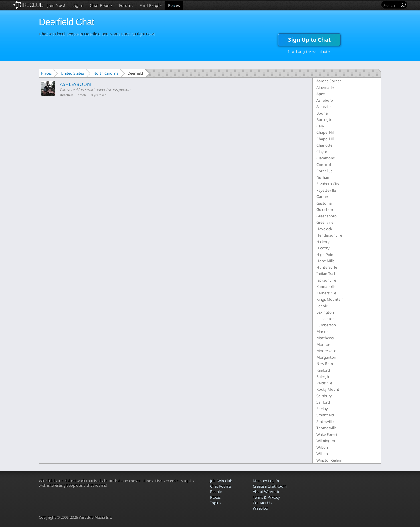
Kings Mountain (330, 299)
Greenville (325, 222)
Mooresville (326, 351)
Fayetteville (326, 190)
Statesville (325, 422)
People (216, 492)
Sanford (323, 402)
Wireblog (261, 508)
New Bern (325, 364)
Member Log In (266, 481)
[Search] (391, 5)
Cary (320, 126)
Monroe (323, 344)
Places (174, 5)
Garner (322, 197)
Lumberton (326, 325)
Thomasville (327, 428)
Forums (126, 5)
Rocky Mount (328, 389)
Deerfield (67, 95)
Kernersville (326, 293)
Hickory (323, 242)
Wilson (322, 447)
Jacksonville (326, 280)
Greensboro (327, 216)
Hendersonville (329, 235)
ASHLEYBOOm (76, 84)
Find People (151, 5)
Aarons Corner (329, 81)
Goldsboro (325, 209)
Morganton (326, 357)
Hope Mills (325, 261)
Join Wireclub (221, 481)
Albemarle (325, 87)
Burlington (326, 119)
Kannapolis (326, 286)
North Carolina (106, 73)
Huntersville (327, 267)
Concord (324, 165)
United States (72, 73)
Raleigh (323, 376)
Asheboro (325, 100)
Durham (323, 177)
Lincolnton (326, 319)
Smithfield (325, 415)
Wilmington (326, 441)
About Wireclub (266, 492)
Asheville (324, 107)
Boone (322, 113)
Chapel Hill (325, 132)
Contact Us (262, 503)
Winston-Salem (329, 460)
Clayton (323, 152)
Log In (78, 5)
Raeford (323, 370)
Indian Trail (326, 274)
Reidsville (324, 383)
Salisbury (324, 396)
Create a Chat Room (270, 486)
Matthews (325, 338)
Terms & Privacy (266, 497)
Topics (215, 503)
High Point (326, 255)
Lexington (325, 312)
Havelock (324, 229)
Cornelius (324, 171)
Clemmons (326, 158)
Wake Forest (327, 434)
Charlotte (324, 145)
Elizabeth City (328, 184)
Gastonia (324, 203)
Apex (321, 94)
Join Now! (56, 5)
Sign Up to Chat (309, 40)
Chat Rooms (101, 5)
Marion (323, 332)
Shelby (322, 409)
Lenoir (322, 306)
